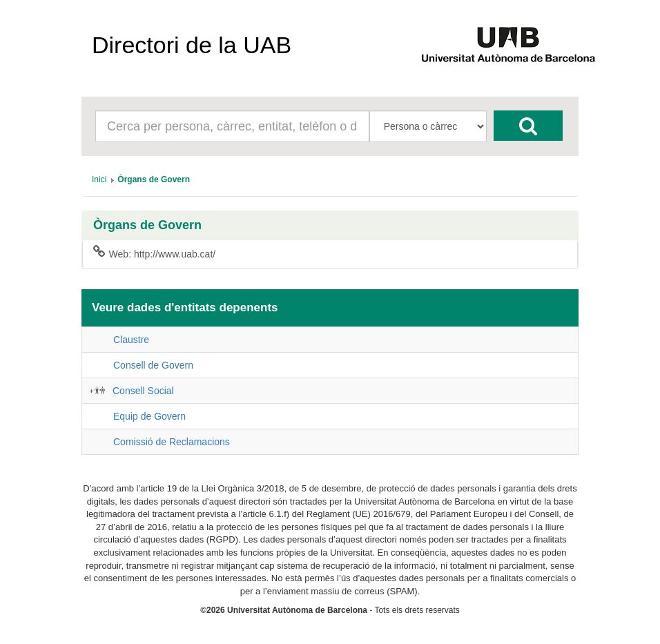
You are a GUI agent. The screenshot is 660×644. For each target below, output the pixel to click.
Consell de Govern (153, 365)
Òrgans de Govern (147, 225)
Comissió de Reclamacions (172, 442)
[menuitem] (99, 179)
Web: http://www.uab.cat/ (154, 253)
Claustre (131, 340)
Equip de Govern (149, 416)
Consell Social (143, 391)
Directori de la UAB (192, 45)
